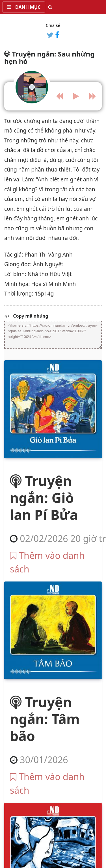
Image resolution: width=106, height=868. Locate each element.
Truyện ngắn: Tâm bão (45, 719)
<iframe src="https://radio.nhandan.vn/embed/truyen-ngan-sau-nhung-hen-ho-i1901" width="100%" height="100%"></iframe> (53, 335)
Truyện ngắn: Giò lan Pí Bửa (44, 498)
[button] (24, 7)
